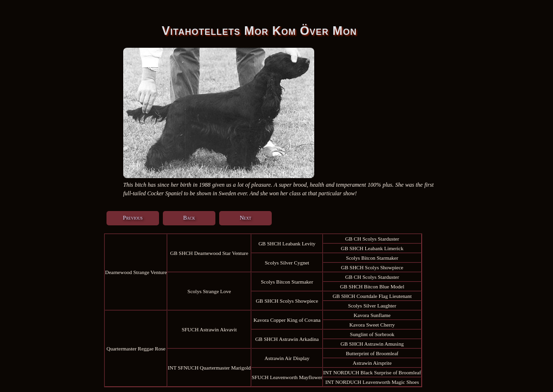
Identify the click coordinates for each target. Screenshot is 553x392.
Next (245, 218)
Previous (133, 218)
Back (189, 218)
